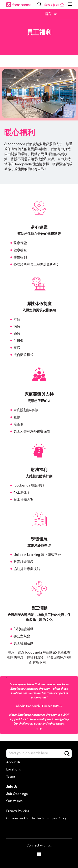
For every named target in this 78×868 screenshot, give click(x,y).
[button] (40, 4)
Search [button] (67, 754)
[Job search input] (39, 753)
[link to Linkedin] (39, 855)
